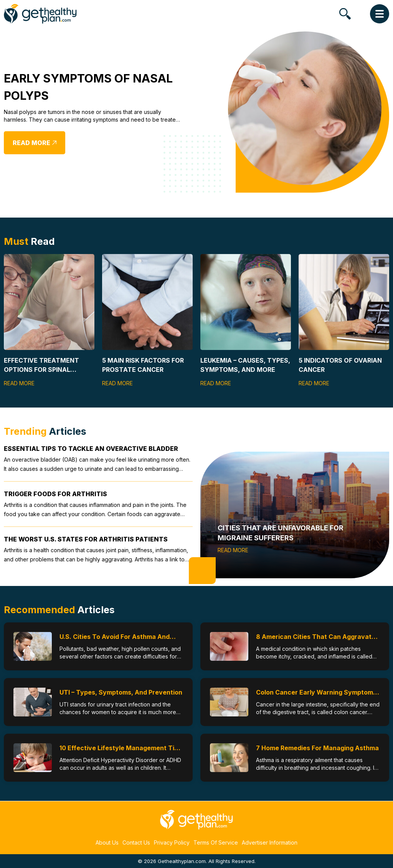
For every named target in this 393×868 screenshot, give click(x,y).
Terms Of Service (216, 842)
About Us (107, 842)
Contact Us (136, 842)
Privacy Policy (172, 842)
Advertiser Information (270, 842)
